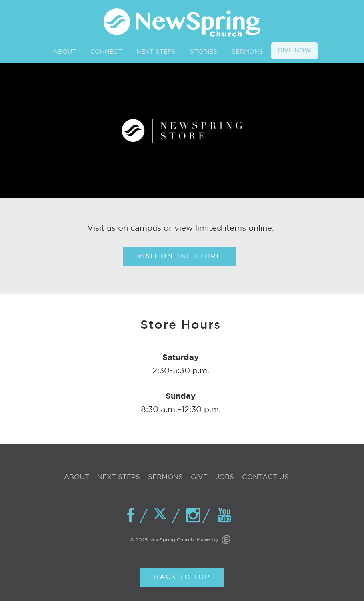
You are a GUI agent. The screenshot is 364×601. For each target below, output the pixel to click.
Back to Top (182, 577)
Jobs (225, 477)
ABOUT (65, 52)
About (77, 477)
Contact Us (265, 477)
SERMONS (247, 52)
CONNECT (106, 52)
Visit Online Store (179, 256)
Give (199, 477)
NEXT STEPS (156, 52)
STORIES (204, 52)
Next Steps (119, 477)
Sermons (165, 477)
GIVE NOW (294, 51)
